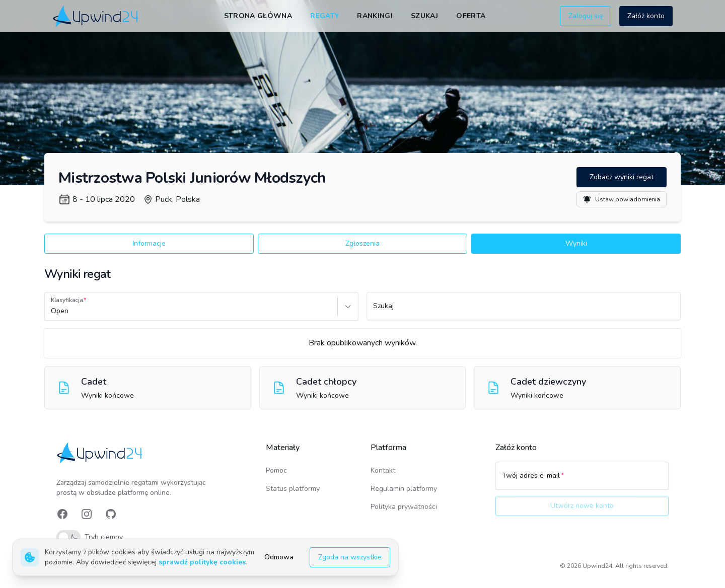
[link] (96, 16)
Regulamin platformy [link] (404, 489)
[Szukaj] (524, 311)
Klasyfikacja (67, 300)
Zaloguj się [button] (586, 16)
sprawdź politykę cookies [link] (202, 562)
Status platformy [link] (293, 489)
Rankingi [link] (375, 16)
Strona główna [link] (258, 16)
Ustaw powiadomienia (622, 199)
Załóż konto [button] (646, 16)
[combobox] (52, 311)
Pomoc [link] (276, 470)
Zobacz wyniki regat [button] (622, 177)
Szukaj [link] (424, 16)
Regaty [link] (324, 16)
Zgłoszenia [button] (362, 243)
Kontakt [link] (383, 470)
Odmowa (279, 557)
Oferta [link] (471, 16)
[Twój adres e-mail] (582, 480)
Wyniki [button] (576, 243)
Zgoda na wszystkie (350, 557)
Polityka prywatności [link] (404, 507)
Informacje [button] (149, 243)
